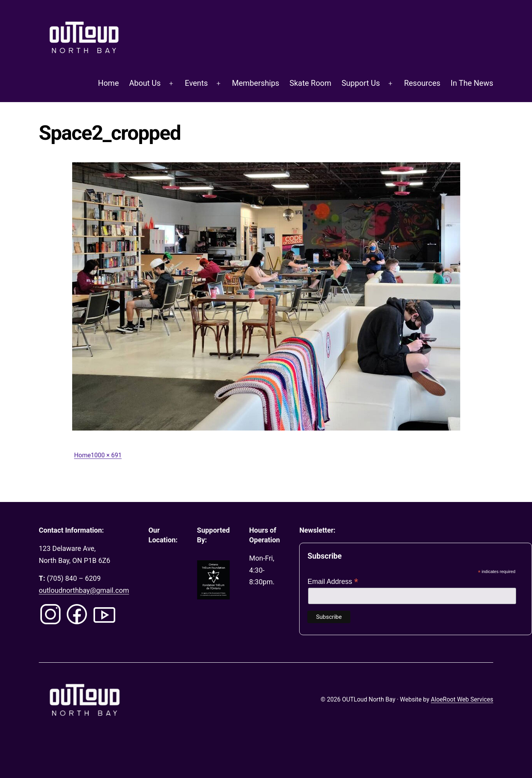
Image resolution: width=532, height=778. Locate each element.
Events (196, 83)
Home (108, 83)
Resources (422, 83)
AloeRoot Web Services (462, 700)
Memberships (256, 83)
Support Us (361, 83)
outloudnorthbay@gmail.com (84, 590)
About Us (145, 83)
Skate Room (310, 83)
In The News (472, 83)
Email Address (333, 582)
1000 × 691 (106, 455)
